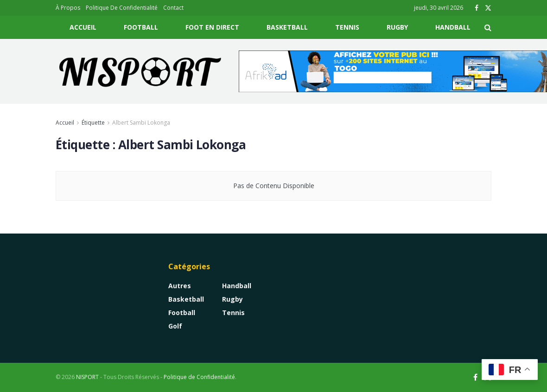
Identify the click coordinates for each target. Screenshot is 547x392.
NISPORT (87, 377)
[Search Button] (488, 27)
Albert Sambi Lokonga (141, 123)
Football (141, 27)
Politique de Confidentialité (199, 377)
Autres (180, 286)
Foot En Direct (212, 27)
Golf (175, 326)
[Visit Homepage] (141, 71)
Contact (173, 8)
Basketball (287, 27)
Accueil (83, 27)
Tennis (347, 27)
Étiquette (93, 123)
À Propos (68, 8)
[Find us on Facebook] (475, 377)
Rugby (397, 27)
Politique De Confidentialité (122, 8)
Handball (453, 27)
